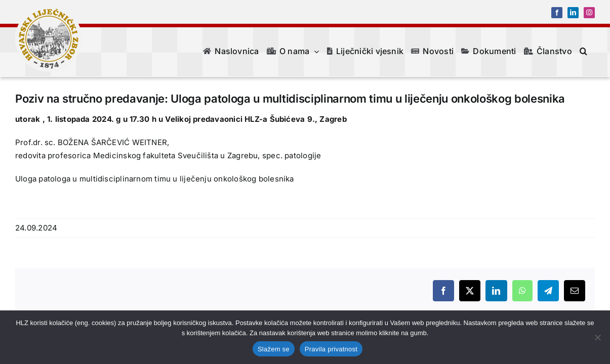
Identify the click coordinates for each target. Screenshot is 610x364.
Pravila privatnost (331, 349)
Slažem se (274, 349)
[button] (591, 51)
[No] (597, 337)
